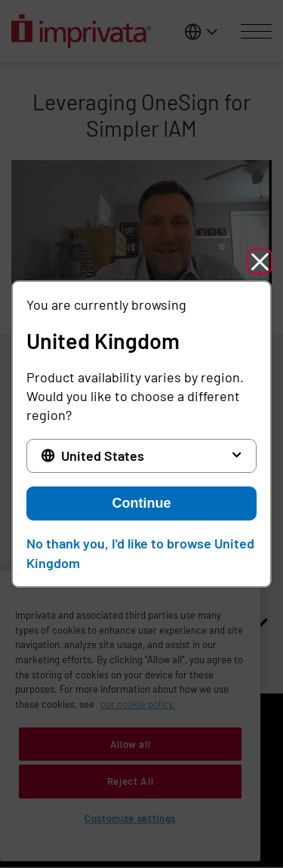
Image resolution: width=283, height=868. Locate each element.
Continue (142, 503)
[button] (260, 261)
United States (103, 456)
